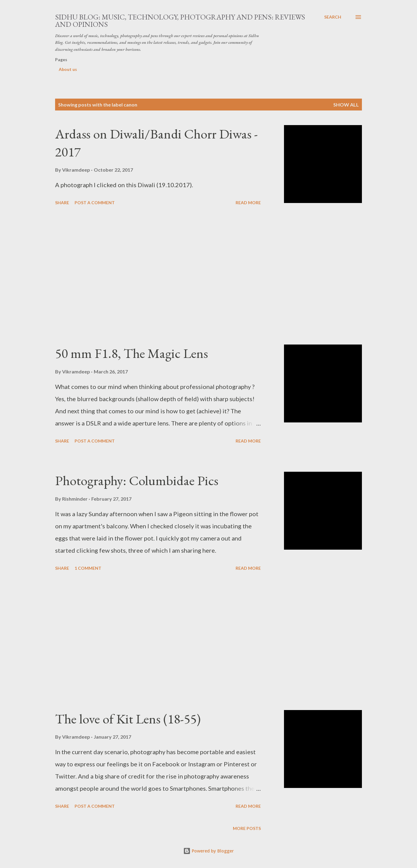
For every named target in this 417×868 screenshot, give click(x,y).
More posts (247, 828)
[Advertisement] (158, 276)
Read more (248, 203)
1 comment (88, 568)
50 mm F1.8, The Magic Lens (131, 353)
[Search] (333, 17)
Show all (346, 105)
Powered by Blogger (208, 851)
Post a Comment (95, 203)
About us (68, 69)
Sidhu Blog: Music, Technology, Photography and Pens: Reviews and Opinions (180, 21)
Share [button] (62, 203)
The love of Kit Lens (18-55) (128, 719)
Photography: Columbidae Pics (137, 480)
